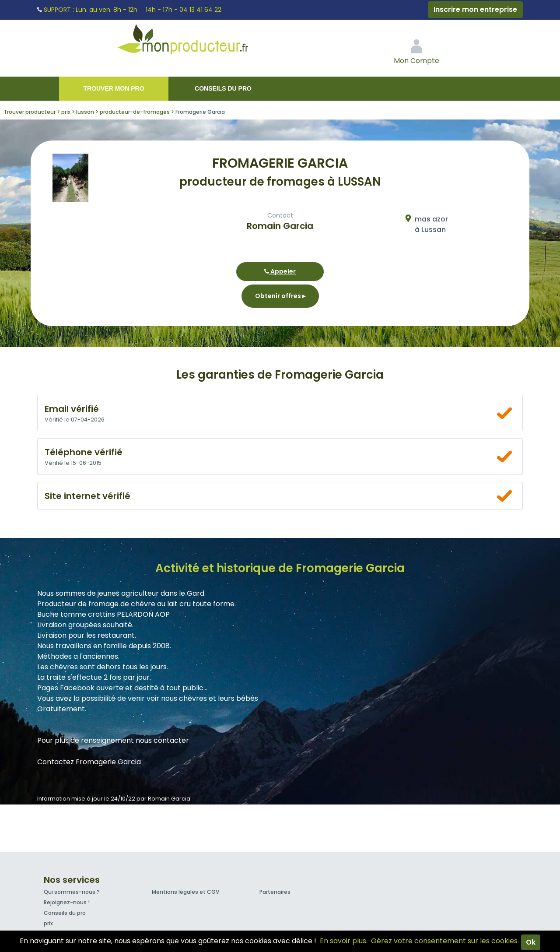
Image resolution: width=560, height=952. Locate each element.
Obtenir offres (280, 296)
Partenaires (275, 892)
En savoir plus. (344, 941)
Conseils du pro (223, 88)
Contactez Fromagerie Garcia (89, 762)
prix (48, 923)
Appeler (280, 271)
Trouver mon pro (114, 88)
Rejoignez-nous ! (67, 902)
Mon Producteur (199, 42)
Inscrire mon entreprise (475, 9)
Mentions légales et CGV (185, 892)
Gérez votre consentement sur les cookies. (445, 941)
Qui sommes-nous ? (72, 892)
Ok (531, 942)
